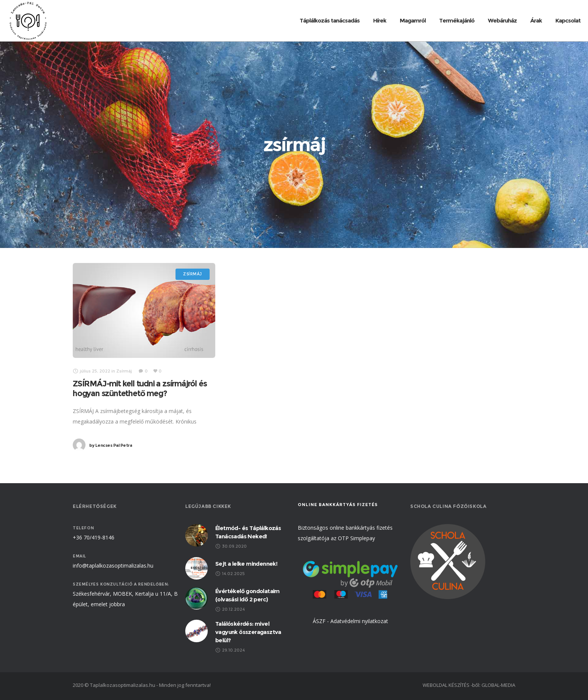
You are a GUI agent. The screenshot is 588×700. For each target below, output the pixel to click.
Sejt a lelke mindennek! (246, 564)
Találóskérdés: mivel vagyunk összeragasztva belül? (248, 632)
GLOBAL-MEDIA (498, 685)
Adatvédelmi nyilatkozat (359, 621)
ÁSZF (319, 621)
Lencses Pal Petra (111, 445)
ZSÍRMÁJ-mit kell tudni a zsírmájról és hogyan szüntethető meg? (140, 388)
